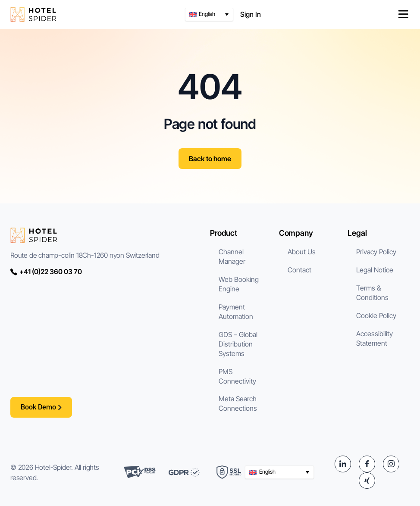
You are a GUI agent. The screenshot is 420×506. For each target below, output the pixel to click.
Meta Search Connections (238, 403)
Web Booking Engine (239, 284)
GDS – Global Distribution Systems (238, 344)
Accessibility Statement (375, 338)
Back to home (210, 159)
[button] (209, 14)
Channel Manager (232, 256)
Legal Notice (375, 270)
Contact (299, 270)
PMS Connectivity (237, 376)
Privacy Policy (376, 252)
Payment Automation (236, 312)
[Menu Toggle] (403, 14)
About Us (302, 252)
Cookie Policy (376, 315)
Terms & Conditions (372, 293)
